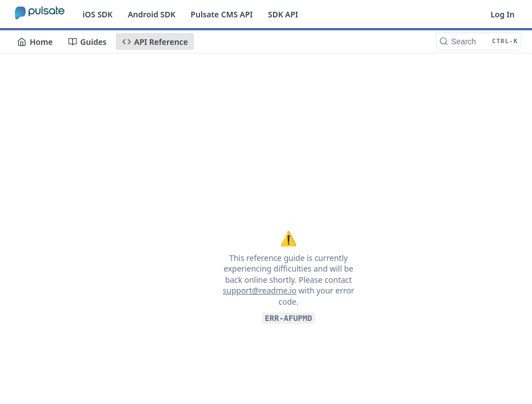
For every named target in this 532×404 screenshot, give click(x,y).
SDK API (283, 14)
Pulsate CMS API (222, 14)
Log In (503, 14)
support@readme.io (260, 290)
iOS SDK (97, 14)
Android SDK (151, 14)
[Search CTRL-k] (479, 42)
